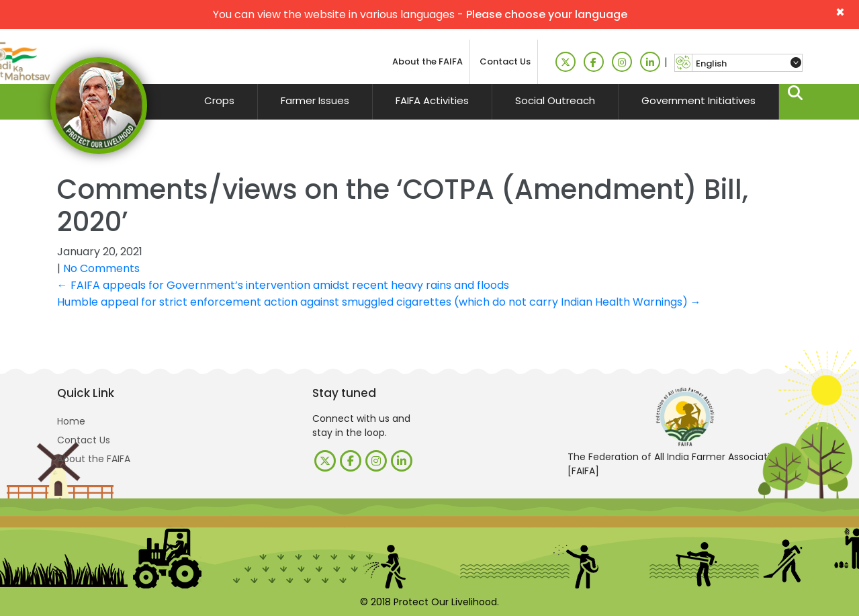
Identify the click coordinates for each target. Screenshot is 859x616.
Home (71, 421)
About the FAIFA (427, 61)
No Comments (101, 268)
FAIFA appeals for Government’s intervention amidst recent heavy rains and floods (283, 285)
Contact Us (505, 61)
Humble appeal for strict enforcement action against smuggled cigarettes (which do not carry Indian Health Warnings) (379, 302)
